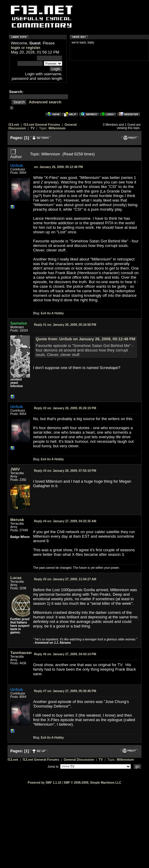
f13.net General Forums (42, 125)
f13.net (14, 125)
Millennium (57, 128)
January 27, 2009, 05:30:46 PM (65, 691)
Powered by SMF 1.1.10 (45, 783)
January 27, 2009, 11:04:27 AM (65, 579)
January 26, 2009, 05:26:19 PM (65, 408)
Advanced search (45, 102)
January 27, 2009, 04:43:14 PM (65, 654)
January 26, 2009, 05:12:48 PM (58, 167)
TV (33, 128)
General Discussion (79, 759)
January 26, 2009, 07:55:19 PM (65, 471)
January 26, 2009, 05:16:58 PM (65, 325)
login (16, 48)
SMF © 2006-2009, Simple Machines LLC (92, 783)
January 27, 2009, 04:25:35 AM (65, 521)
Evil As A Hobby (52, 313)
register (33, 48)
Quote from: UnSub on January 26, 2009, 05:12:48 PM (85, 339)
